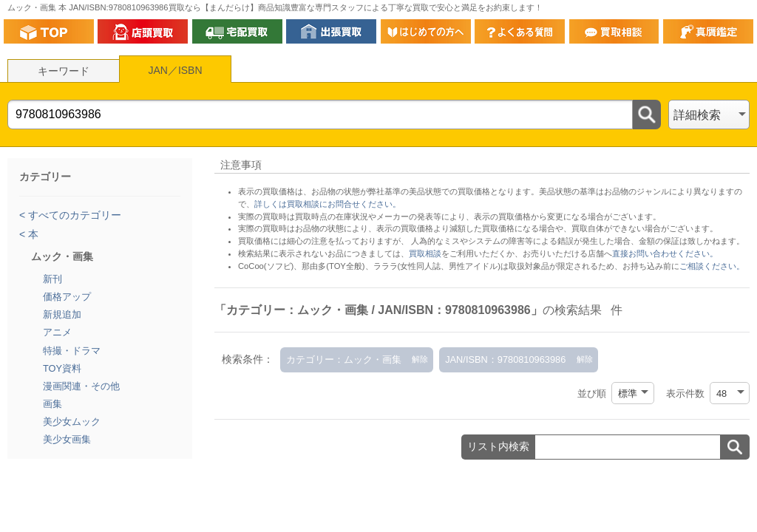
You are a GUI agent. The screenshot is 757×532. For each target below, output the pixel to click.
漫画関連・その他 (81, 386)
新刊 (52, 279)
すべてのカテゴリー (73, 215)
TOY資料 (62, 368)
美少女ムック (72, 422)
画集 (52, 404)
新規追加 (62, 314)
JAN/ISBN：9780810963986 (505, 359)
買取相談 (425, 253)
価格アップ (67, 297)
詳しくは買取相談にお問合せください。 (327, 204)
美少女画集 (67, 439)
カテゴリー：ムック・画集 (344, 359)
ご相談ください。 (712, 266)
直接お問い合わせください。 (665, 253)
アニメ (57, 332)
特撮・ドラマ (72, 351)
